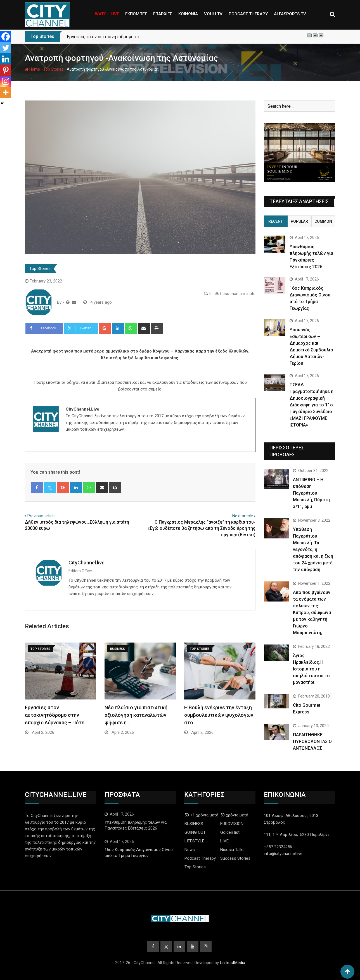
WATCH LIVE (107, 14)
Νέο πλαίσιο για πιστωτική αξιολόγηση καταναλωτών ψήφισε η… (136, 715)
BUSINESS (194, 824)
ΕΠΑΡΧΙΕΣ (163, 14)
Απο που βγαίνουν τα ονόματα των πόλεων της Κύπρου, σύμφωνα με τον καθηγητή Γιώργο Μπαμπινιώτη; (312, 613)
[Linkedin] (6, 59)
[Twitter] (6, 48)
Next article (243, 516)
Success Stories (235, 858)
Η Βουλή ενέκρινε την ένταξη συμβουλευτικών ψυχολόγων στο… (219, 715)
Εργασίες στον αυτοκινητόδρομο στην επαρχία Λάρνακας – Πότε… (56, 715)
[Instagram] (6, 81)
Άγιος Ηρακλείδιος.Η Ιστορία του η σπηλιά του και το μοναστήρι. (311, 669)
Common (323, 221)
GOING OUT (195, 832)
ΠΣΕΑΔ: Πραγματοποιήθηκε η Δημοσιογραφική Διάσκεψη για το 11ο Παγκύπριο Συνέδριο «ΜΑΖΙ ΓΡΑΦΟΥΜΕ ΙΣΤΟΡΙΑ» (312, 405)
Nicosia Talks (232, 850)
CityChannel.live (87, 563)
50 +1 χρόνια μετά (201, 815)
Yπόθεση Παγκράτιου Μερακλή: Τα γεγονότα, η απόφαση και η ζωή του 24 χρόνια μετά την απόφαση (313, 549)
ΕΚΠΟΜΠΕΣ (136, 14)
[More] (6, 92)
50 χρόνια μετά (234, 815)
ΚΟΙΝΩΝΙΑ (188, 14)
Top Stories (53, 69)
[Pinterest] (6, 70)
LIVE (224, 841)
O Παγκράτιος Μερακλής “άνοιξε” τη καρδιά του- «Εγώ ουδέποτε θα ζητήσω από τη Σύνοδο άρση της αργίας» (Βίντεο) (202, 528)
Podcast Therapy (200, 858)
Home (32, 69)
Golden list (230, 832)
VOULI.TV (213, 14)
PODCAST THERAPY (248, 14)
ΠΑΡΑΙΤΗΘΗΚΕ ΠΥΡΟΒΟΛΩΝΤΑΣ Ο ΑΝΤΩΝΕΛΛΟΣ (312, 741)
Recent (276, 221)
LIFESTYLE (194, 841)
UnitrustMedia (233, 963)
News (190, 850)
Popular (299, 221)
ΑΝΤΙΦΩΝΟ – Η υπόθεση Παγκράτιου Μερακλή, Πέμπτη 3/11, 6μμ (311, 493)
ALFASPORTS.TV (290, 14)
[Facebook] (6, 37)
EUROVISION (232, 824)
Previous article (42, 516)
